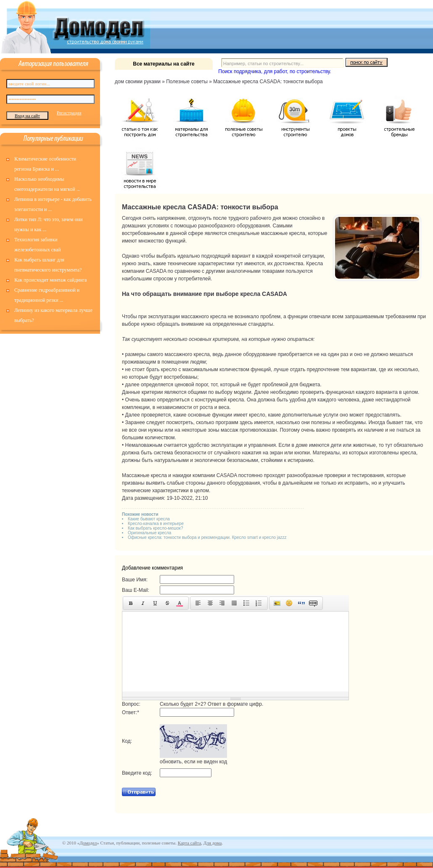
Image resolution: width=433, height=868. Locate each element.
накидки (182, 475)
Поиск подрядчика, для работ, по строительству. (275, 71)
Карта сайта (190, 843)
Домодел (88, 843)
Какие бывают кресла (149, 519)
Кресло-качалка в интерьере (156, 524)
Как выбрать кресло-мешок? (156, 528)
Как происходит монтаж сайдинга (50, 280)
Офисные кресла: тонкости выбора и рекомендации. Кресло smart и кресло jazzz (207, 537)
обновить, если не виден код (193, 762)
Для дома (213, 843)
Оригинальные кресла (149, 533)
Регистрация (69, 113)
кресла (297, 233)
